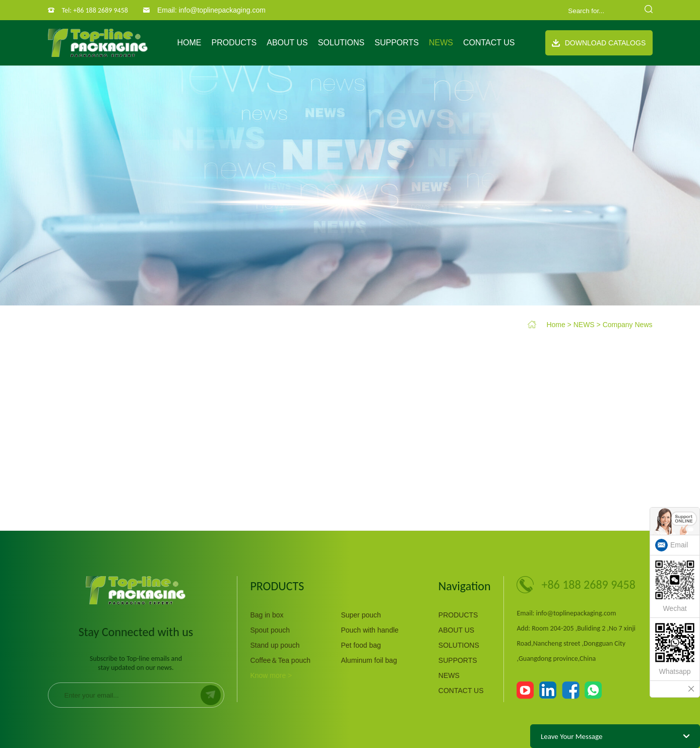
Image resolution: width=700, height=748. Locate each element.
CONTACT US (489, 43)
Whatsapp (675, 649)
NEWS (441, 43)
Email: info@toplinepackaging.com (211, 10)
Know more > (271, 675)
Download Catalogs (599, 43)
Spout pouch (270, 630)
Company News (628, 325)
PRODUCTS (234, 43)
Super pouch (361, 615)
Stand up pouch (275, 645)
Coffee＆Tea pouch (280, 660)
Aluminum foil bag (369, 660)
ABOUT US (287, 43)
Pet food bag (361, 645)
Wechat (675, 586)
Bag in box (267, 615)
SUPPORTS (397, 43)
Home (189, 43)
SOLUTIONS (341, 43)
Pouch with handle (369, 630)
